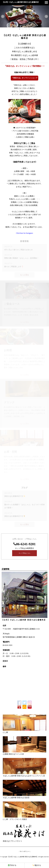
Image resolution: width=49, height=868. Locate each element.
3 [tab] (26, 29)
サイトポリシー (25, 851)
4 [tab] (29, 29)
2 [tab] (23, 29)
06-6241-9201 (26, 544)
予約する (12, 865)
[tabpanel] (24, 16)
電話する (37, 865)
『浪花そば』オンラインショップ (24, 78)
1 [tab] (20, 29)
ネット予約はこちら (24, 553)
